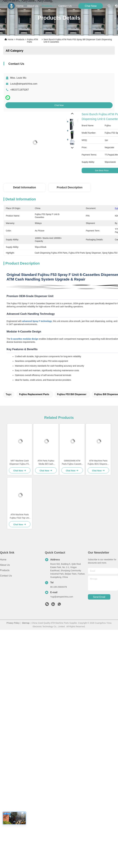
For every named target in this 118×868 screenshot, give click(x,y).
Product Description (70, 187)
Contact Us (6, 576)
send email (99, 597)
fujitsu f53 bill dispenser (72, 394)
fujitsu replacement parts (34, 394)
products (48, 6)
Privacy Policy (13, 623)
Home (20, 6)
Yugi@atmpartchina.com (62, 597)
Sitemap (26, 623)
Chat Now (91, 6)
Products (20, 39)
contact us (65, 6)
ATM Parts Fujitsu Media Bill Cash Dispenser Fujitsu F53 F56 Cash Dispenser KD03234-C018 (46, 463)
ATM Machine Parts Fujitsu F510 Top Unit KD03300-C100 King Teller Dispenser (20, 516)
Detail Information (24, 187)
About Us (5, 565)
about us (33, 6)
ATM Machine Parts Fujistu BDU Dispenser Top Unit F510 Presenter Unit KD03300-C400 (98, 463)
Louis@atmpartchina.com (24, 84)
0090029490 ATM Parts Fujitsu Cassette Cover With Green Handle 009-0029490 (72, 463)
